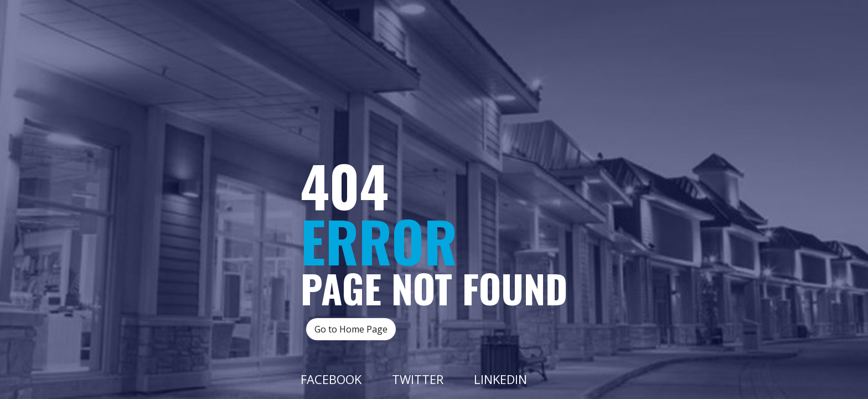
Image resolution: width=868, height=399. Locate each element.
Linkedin (500, 379)
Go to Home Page (351, 329)
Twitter (418, 379)
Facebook (331, 379)
